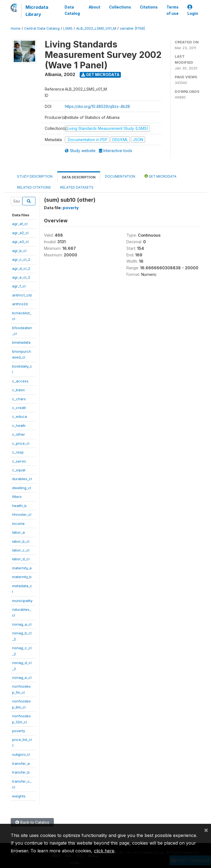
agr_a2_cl (20, 233)
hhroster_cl (22, 514)
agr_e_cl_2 (21, 277)
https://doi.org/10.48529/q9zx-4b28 (97, 106)
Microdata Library (37, 11)
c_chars (19, 399)
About (95, 7)
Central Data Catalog (42, 28)
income (18, 523)
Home (16, 28)
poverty (19, 731)
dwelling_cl (22, 488)
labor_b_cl (21, 541)
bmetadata (21, 342)
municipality (22, 601)
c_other (19, 434)
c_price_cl (21, 443)
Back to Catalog (32, 822)
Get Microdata (100, 75)
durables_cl (22, 479)
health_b (19, 506)
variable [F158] (132, 28)
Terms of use (173, 10)
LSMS (68, 28)
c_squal (19, 470)
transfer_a (21, 763)
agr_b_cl (19, 251)
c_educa (20, 416)
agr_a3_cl (20, 242)
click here (104, 851)
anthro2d (20, 304)
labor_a (18, 532)
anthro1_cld (22, 295)
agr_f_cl (19, 286)
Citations (149, 7)
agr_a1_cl (20, 224)
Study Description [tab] (35, 176)
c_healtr (19, 425)
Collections (120, 7)
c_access (20, 381)
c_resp (18, 452)
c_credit (19, 408)
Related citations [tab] (34, 187)
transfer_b (21, 772)
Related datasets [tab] (77, 187)
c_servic (19, 461)
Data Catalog (72, 10)
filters (17, 497)
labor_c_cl (21, 550)
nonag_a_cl (22, 624)
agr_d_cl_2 (21, 268)
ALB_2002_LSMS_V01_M (96, 28)
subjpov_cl (21, 754)
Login (193, 10)
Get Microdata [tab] (160, 176)
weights (19, 796)
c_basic (19, 390)
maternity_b (22, 577)
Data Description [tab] (79, 177)
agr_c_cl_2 (21, 259)
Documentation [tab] (120, 176)
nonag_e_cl (22, 677)
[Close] (206, 830)
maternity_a (22, 568)
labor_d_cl (21, 559)
